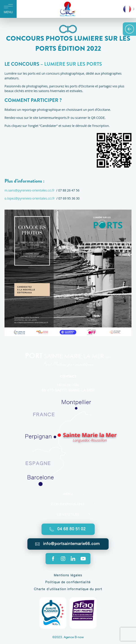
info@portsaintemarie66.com (71, 544)
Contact (68, 376)
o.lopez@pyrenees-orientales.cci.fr (30, 198)
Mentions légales (68, 575)
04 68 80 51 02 (71, 529)
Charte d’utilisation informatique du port (68, 589)
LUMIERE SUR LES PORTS (73, 64)
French (127, 9)
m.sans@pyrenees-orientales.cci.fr (30, 190)
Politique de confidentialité (68, 582)
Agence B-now (74, 637)
